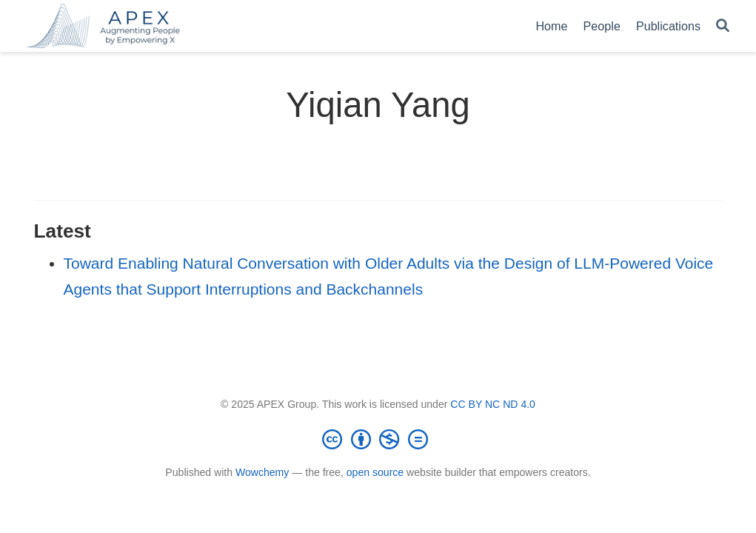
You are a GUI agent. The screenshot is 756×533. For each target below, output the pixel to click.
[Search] (723, 26)
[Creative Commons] (378, 439)
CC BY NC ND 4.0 (493, 404)
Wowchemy (262, 472)
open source (375, 472)
